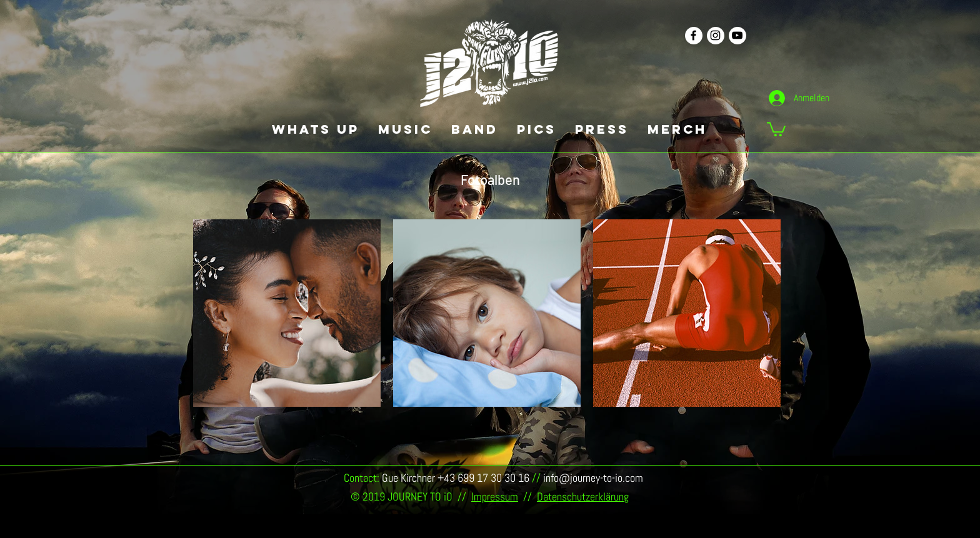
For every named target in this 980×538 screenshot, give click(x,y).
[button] (776, 128)
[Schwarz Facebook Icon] (693, 35)
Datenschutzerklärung (583, 496)
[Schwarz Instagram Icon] (715, 35)
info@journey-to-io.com (593, 478)
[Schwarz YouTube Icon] (737, 35)
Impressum (495, 496)
